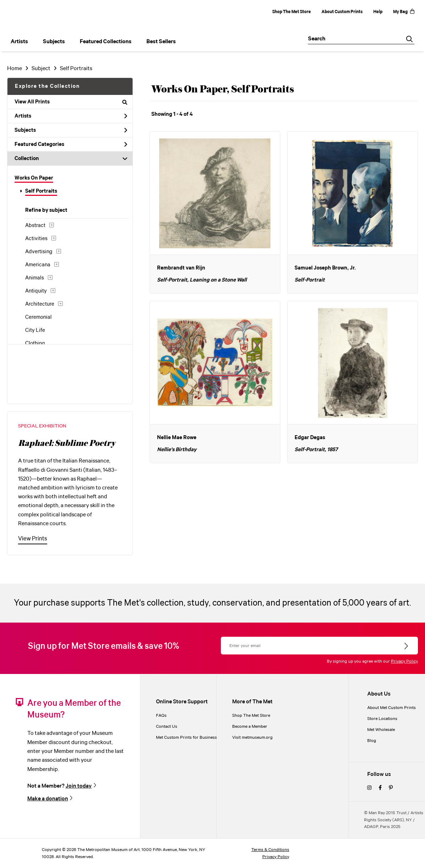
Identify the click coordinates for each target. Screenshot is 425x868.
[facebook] (380, 788)
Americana (38, 265)
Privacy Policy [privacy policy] (276, 857)
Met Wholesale (381, 730)
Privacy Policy (404, 661)
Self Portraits (41, 191)
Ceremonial (38, 317)
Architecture (40, 304)
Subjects (71, 130)
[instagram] (369, 788)
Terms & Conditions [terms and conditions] (270, 850)
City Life (35, 330)
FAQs (161, 716)
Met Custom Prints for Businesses (189, 737)
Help (378, 12)
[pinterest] (391, 788)
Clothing (35, 344)
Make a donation (48, 799)
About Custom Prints (342, 12)
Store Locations (382, 719)
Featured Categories (71, 144)
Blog (372, 741)
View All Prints (71, 102)
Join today (79, 786)
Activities (36, 239)
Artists (71, 116)
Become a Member (250, 727)
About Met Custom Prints (392, 708)
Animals (35, 278)
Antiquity (36, 291)
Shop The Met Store (292, 12)
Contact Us (167, 727)
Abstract (35, 226)
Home (15, 69)
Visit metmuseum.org (252, 737)
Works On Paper (34, 178)
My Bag (404, 12)
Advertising (39, 252)
